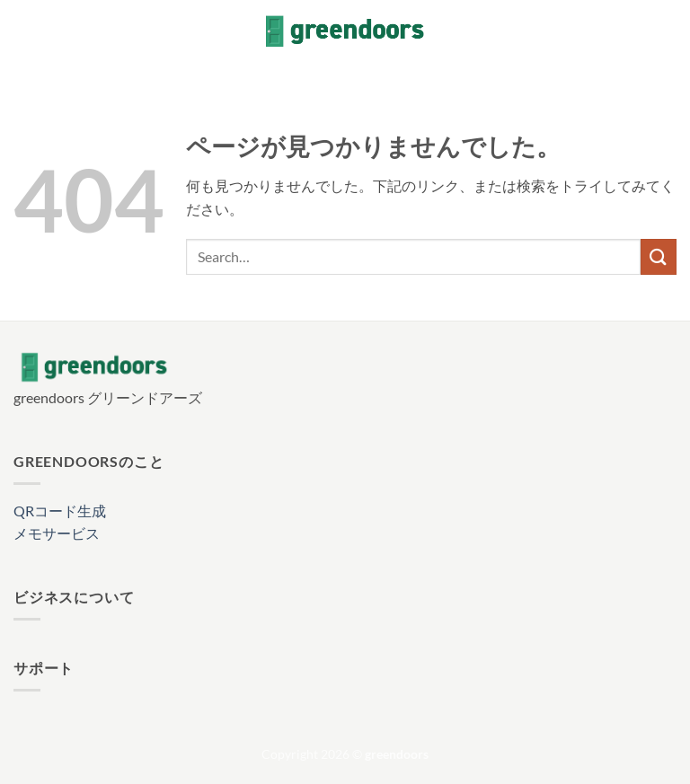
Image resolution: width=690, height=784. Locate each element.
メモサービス (57, 533)
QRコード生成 (60, 511)
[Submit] (659, 256)
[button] (24, 31)
